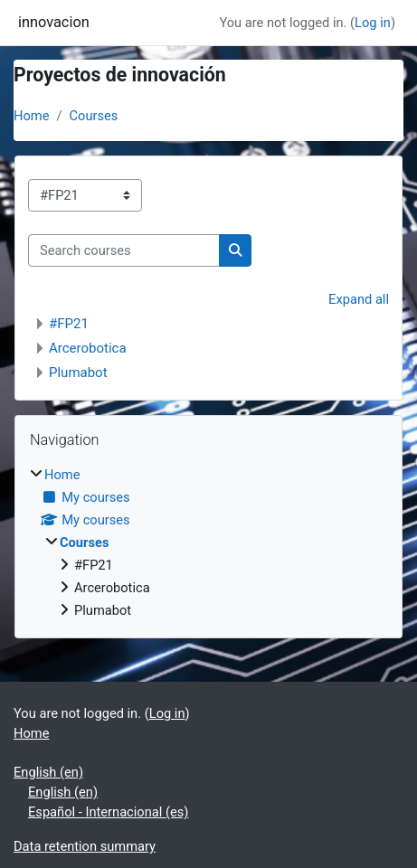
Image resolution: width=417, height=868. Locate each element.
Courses (94, 116)
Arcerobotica (88, 348)
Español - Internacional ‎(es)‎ (108, 812)
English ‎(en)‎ (48, 772)
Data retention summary (85, 846)
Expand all (359, 299)
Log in (373, 23)
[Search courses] (124, 250)
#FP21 (69, 324)
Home (31, 116)
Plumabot (78, 373)
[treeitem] (208, 542)
